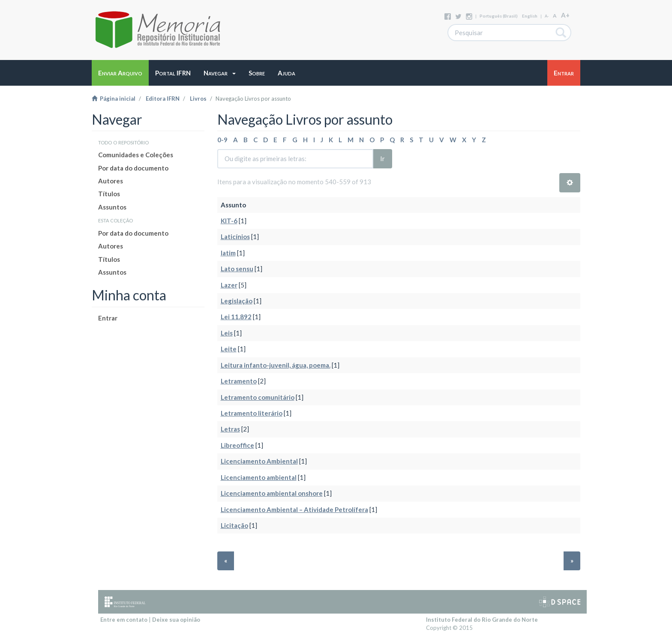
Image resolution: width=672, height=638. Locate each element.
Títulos (109, 194)
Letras (230, 429)
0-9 (222, 140)
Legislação (237, 301)
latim (228, 253)
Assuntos (112, 207)
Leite (229, 349)
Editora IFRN (163, 99)
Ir (382, 159)
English (530, 16)
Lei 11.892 (236, 317)
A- (547, 16)
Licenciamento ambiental (259, 477)
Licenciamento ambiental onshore (272, 493)
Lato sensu (237, 269)
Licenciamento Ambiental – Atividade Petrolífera (294, 509)
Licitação (234, 525)
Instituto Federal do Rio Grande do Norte (482, 620)
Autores (111, 181)
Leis (227, 333)
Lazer (229, 285)
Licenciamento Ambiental (259, 461)
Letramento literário (252, 413)
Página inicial (114, 99)
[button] (220, 73)
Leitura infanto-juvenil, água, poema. (276, 365)
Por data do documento (133, 168)
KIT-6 (229, 221)
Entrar (108, 318)
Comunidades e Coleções (136, 155)
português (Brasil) (499, 16)
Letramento (239, 381)
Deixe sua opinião (176, 620)
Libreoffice (237, 445)
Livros (198, 99)
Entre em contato (124, 620)
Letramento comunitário (258, 397)
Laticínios (235, 237)
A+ (565, 15)
